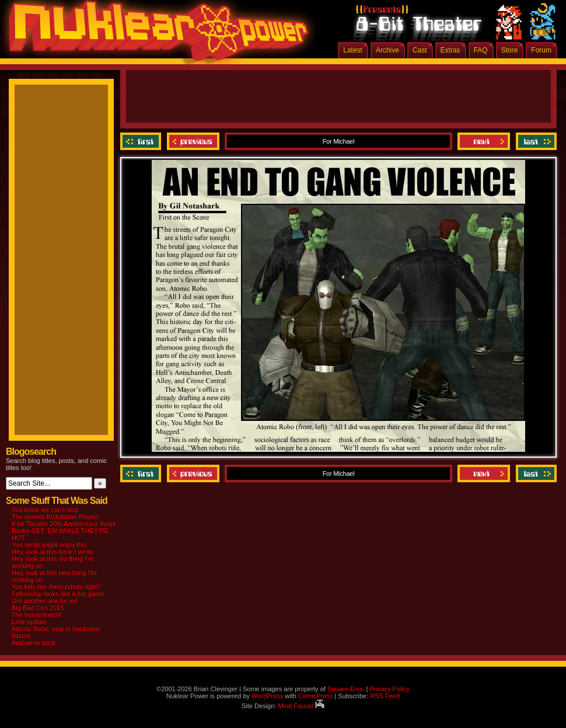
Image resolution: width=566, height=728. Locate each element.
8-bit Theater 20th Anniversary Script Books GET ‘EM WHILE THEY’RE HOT (64, 531)
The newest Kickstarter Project (55, 517)
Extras (450, 50)
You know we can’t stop (45, 510)
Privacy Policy (389, 689)
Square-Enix (345, 689)
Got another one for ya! (45, 601)
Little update (29, 622)
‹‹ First (142, 141)
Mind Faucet (301, 706)
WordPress (267, 696)
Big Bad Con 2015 (38, 608)
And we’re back (34, 643)
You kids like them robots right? (56, 587)
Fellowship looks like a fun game (58, 594)
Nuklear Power (155, 35)
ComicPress (315, 696)
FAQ (481, 50)
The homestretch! (37, 615)
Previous (193, 141)
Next (484, 141)
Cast (420, 50)
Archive (387, 50)
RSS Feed (385, 696)
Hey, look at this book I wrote (53, 552)
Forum (541, 50)
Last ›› (535, 141)
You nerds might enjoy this (49, 545)
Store (510, 50)
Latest (353, 50)
